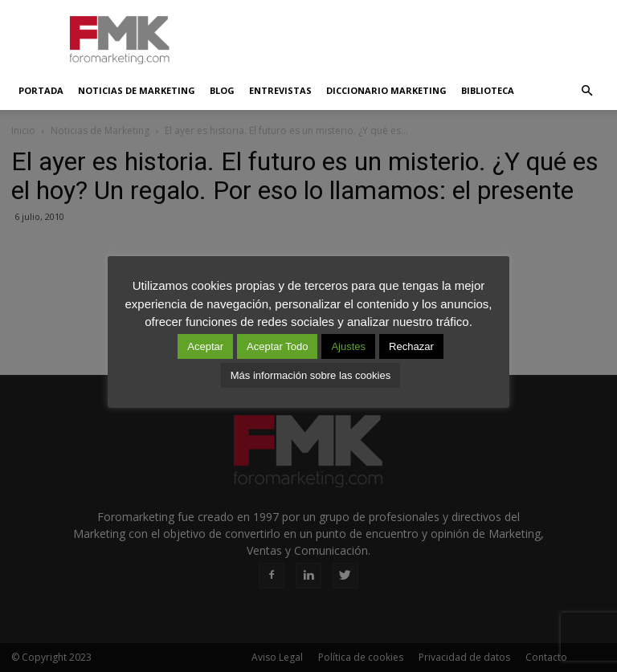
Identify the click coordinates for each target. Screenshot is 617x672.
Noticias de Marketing (137, 90)
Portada (41, 90)
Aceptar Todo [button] (277, 346)
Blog (222, 90)
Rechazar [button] (411, 346)
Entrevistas (280, 90)
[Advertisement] (417, 35)
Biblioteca (488, 90)
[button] (586, 91)
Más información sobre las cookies (311, 375)
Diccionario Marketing (386, 90)
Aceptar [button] (205, 346)
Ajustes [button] (348, 346)
